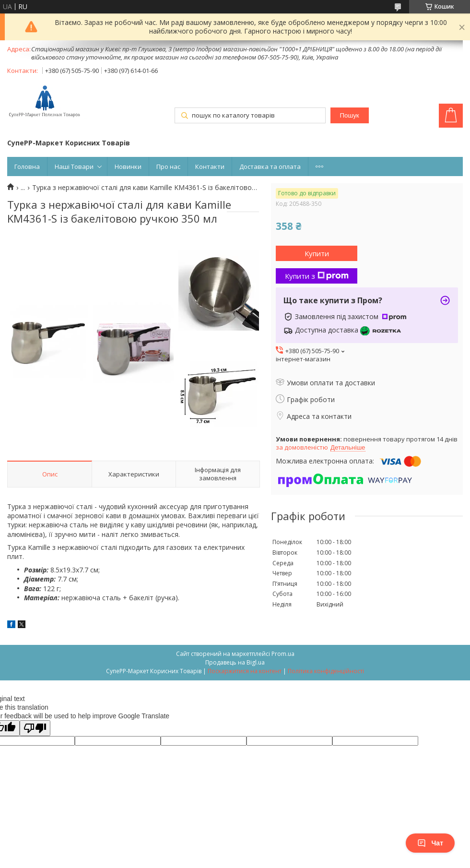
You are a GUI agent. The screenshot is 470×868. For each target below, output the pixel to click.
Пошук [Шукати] (349, 115)
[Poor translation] (35, 728)
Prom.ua (283, 654)
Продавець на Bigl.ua (235, 662)
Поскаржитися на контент (245, 671)
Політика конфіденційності (326, 671)
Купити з (317, 276)
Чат (430, 843)
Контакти (210, 166)
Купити (317, 253)
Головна (27, 166)
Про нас (168, 166)
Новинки (128, 166)
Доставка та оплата (270, 166)
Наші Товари (74, 166)
